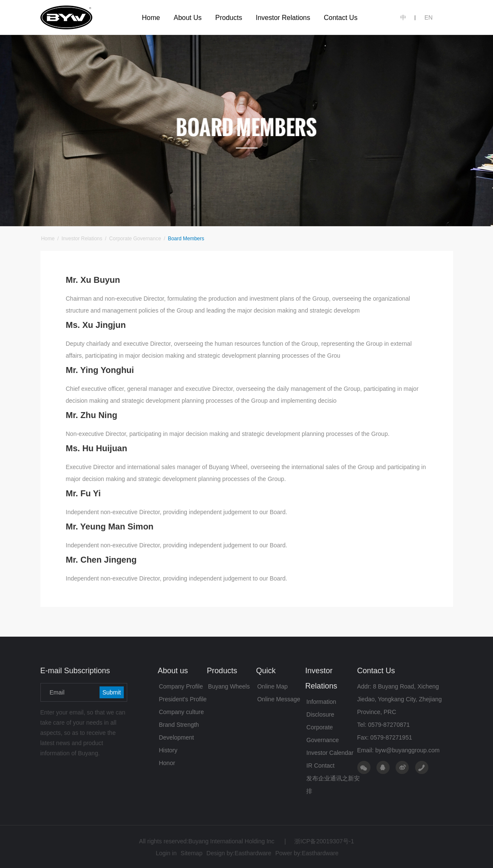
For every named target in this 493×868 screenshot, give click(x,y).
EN (429, 17)
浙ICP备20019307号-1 (319, 841)
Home (48, 239)
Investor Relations (82, 239)
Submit (112, 692)
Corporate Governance (135, 239)
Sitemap (192, 853)
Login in (166, 853)
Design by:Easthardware (239, 853)
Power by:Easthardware (307, 853)
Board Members (185, 239)
